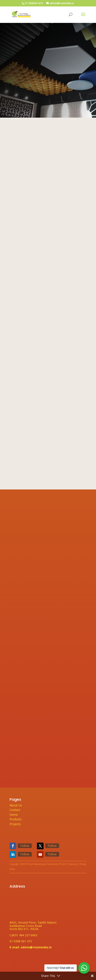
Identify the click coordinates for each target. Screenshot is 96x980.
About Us (16, 805)
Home (14, 815)
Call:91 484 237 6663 (23, 935)
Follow (25, 846)
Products (16, 819)
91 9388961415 (34, 3)
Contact (15, 810)
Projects (15, 824)
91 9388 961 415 (21, 941)
